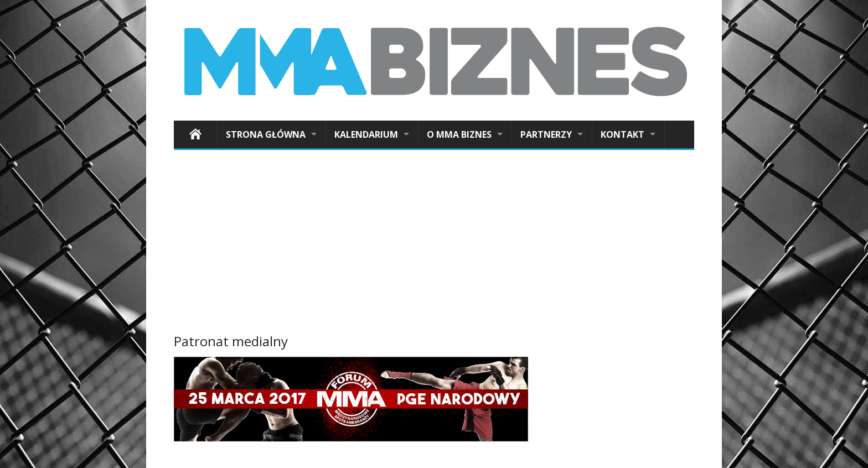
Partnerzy (546, 134)
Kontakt (622, 134)
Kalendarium (366, 134)
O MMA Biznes (459, 134)
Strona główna (266, 134)
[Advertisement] (434, 244)
